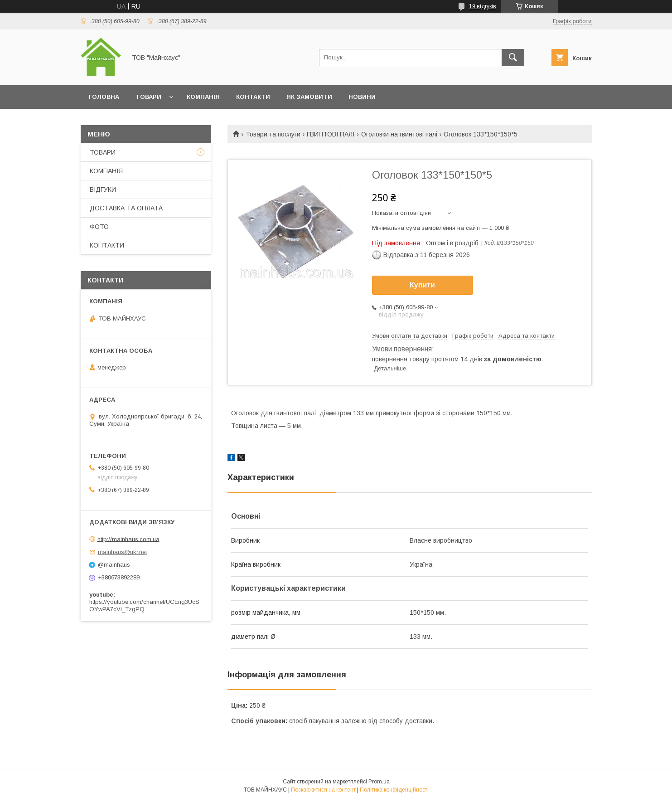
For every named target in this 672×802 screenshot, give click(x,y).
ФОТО (99, 227)
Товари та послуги (273, 134)
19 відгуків (483, 6)
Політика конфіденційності (394, 790)
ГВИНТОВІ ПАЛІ (331, 134)
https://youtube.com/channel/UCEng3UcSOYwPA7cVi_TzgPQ (144, 605)
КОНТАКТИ (253, 97)
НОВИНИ (362, 97)
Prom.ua (379, 782)
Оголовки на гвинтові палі (399, 134)
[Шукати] (513, 58)
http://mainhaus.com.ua (128, 539)
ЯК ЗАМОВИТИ (309, 97)
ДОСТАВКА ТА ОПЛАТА (126, 208)
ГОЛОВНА (104, 97)
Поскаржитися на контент (323, 790)
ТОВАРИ (148, 97)
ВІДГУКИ (103, 190)
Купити (422, 285)
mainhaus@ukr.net (122, 552)
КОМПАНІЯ (203, 97)
